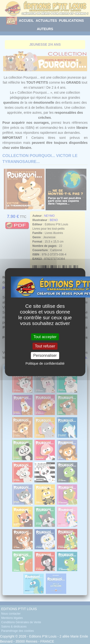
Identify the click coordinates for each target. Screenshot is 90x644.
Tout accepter (45, 337)
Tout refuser (45, 346)
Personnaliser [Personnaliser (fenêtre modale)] (45, 355)
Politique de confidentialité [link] (45, 363)
